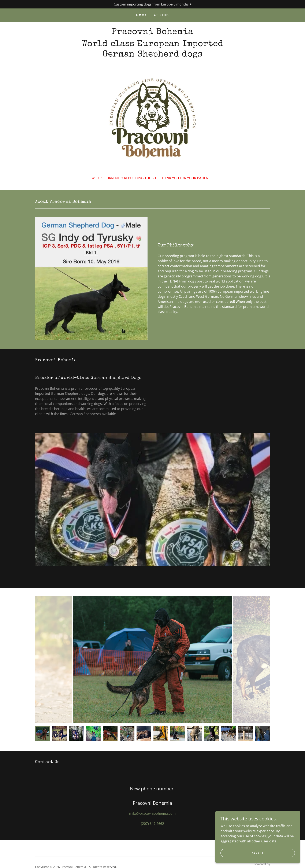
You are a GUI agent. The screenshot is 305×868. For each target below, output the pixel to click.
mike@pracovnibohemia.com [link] (152, 813)
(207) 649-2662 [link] (152, 824)
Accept (258, 853)
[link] (152, 33)
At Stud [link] (161, 15)
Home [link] (142, 15)
